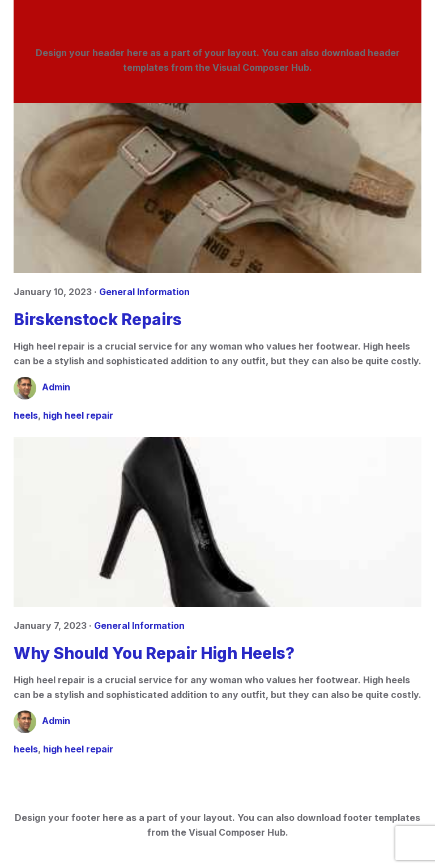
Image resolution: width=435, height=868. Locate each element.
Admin (56, 387)
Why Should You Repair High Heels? (154, 653)
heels (26, 415)
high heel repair (78, 415)
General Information (144, 292)
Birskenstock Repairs (98, 320)
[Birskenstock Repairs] (217, 188)
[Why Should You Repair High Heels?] (217, 522)
